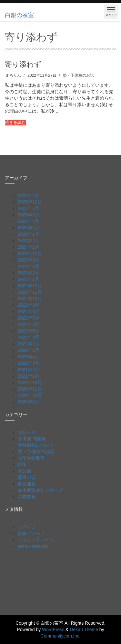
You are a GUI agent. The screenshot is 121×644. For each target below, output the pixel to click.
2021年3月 (29, 363)
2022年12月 (30, 286)
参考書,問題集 (32, 439)
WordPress (53, 629)
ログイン (27, 527)
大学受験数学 (31, 458)
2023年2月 (29, 273)
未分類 (25, 471)
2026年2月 (29, 195)
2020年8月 (29, 402)
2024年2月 (29, 241)
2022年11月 (30, 292)
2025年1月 (29, 234)
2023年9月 (29, 260)
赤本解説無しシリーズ (40, 490)
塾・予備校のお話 (78, 75)
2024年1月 (29, 247)
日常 (22, 464)
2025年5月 (29, 221)
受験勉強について (36, 445)
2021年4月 (29, 357)
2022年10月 (30, 299)
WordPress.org (33, 546)
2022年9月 (29, 305)
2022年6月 (29, 324)
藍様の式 (27, 477)
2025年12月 (30, 202)
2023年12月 (30, 253)
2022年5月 (29, 331)
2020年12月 (30, 382)
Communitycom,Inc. (61, 636)
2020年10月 (30, 395)
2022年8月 (29, 312)
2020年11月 (30, 389)
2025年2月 (29, 228)
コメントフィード (36, 540)
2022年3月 (29, 337)
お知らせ (27, 432)
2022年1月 (29, 350)
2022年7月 (29, 318)
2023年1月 (29, 279)
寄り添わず (23, 64)
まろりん (13, 75)
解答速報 (27, 484)
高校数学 (27, 497)
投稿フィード (31, 533)
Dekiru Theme (84, 629)
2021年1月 (29, 376)
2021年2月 (29, 370)
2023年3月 (29, 266)
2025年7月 (29, 208)
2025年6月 (29, 215)
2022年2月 (29, 344)
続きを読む (15, 122)
